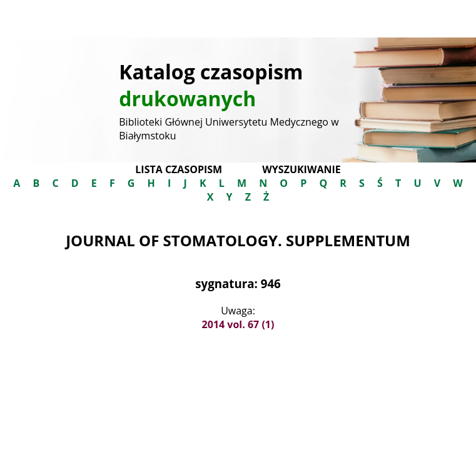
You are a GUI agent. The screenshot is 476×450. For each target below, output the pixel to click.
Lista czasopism (179, 169)
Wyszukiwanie (301, 169)
